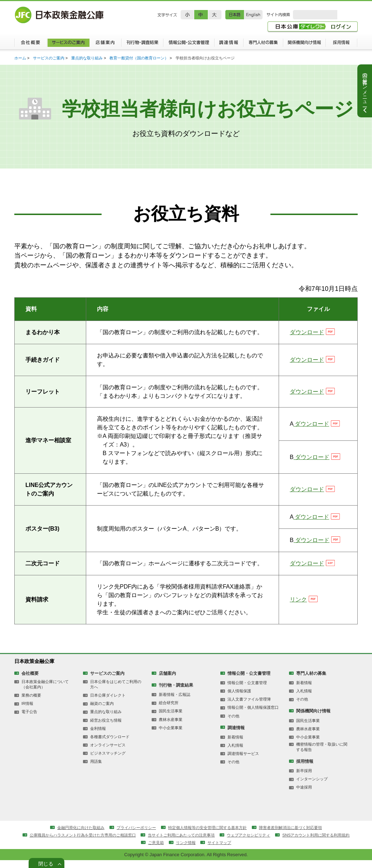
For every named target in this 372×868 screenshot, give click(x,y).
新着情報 (235, 743)
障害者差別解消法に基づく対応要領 (298, 834)
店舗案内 (105, 45)
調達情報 (229, 45)
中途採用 (304, 794)
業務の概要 (31, 701)
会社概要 (31, 45)
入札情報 (235, 751)
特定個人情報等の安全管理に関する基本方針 (209, 834)
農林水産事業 (171, 725)
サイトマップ (264, 850)
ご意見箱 (196, 850)
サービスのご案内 (68, 45)
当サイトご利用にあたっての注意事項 (224, 842)
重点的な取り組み (87, 59)
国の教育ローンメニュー (365, 87)
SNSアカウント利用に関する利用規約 (139, 850)
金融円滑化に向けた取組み (73, 834)
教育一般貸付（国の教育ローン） (139, 59)
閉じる (46, 862)
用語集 (96, 768)
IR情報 (27, 709)
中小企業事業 (171, 733)
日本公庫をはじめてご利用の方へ (116, 690)
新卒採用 (304, 777)
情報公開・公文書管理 (189, 45)
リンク (298, 604)
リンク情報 (228, 850)
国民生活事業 (171, 717)
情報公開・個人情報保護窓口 (253, 713)
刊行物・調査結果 (142, 45)
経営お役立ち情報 (106, 726)
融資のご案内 (102, 709)
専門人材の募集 (263, 45)
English (253, 15)
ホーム (20, 59)
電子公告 (29, 718)
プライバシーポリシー (132, 834)
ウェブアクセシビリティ (296, 842)
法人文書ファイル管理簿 (249, 705)
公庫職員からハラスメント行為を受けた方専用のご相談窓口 (117, 842)
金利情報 (98, 735)
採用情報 (342, 45)
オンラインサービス (108, 751)
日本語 (235, 15)
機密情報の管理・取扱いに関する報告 (322, 753)
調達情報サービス (243, 760)
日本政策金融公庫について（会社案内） (45, 690)
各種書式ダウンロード (110, 743)
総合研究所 (169, 708)
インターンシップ (312, 786)
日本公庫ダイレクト (108, 701)
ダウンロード (307, 334)
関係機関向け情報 (305, 45)
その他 (233, 722)
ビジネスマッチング (108, 760)
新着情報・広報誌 (175, 700)
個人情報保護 (239, 696)
